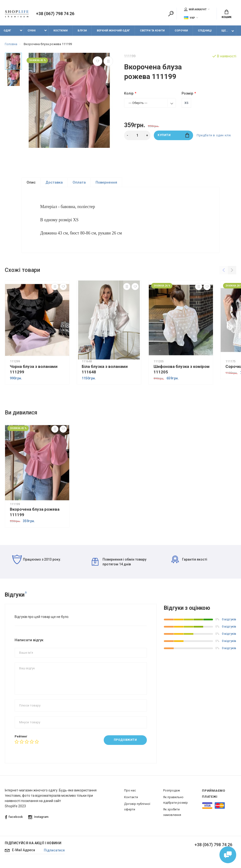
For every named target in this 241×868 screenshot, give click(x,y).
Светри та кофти (152, 31)
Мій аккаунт (195, 9)
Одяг (7, 31)
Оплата (79, 182)
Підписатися (54, 852)
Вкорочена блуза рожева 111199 (35, 513)
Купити (173, 135)
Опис (31, 182)
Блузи (82, 31)
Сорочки (181, 31)
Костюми (60, 31)
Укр (189, 18)
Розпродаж (172, 792)
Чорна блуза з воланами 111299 (34, 371)
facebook (14, 819)
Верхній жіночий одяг (113, 31)
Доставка (54, 182)
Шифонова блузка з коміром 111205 (182, 371)
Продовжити (125, 742)
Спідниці (205, 31)
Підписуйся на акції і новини (33, 845)
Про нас (130, 792)
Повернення (106, 182)
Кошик (227, 14)
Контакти (131, 799)
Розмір (187, 93)
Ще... (225, 31)
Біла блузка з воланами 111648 (105, 371)
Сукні (32, 31)
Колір (129, 93)
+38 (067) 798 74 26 (55, 14)
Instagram (38, 819)
